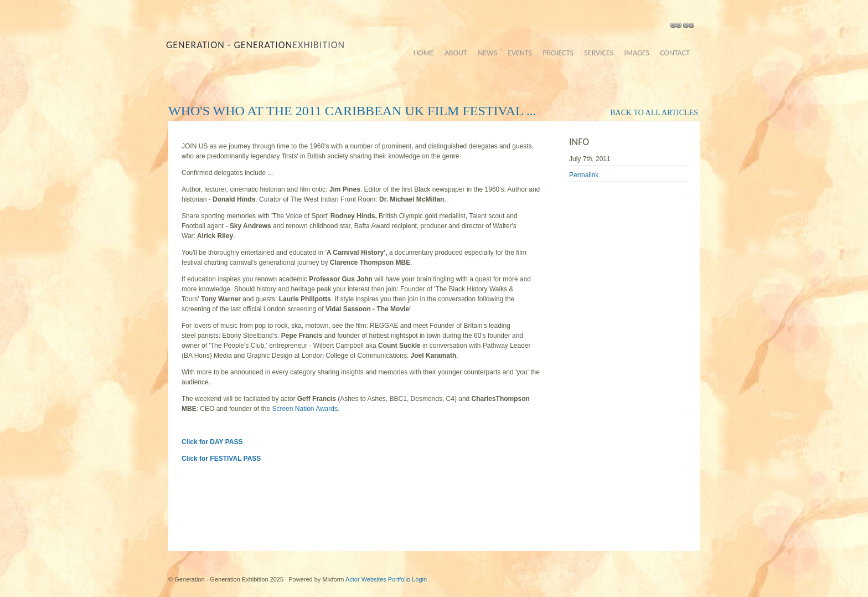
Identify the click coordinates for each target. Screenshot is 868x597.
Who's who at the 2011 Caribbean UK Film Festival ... (352, 111)
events (520, 53)
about (456, 53)
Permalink (584, 175)
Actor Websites (366, 579)
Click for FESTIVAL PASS (221, 459)
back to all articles (654, 113)
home (424, 53)
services (599, 53)
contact (675, 53)
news (487, 53)
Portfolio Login (407, 579)
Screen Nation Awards (305, 409)
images (636, 53)
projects (558, 53)
